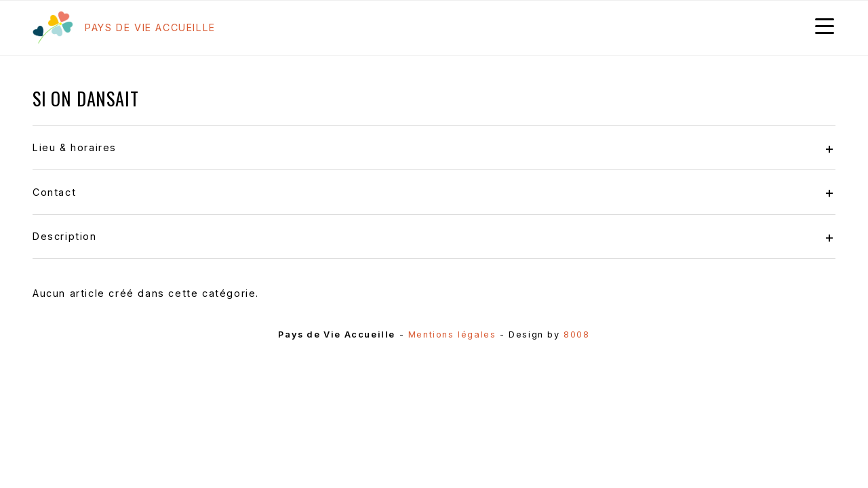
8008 (576, 334)
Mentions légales (452, 334)
